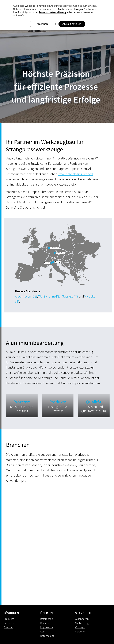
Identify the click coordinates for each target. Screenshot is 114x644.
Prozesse (9, 623)
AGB (43, 631)
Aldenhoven (82, 619)
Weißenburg (82, 623)
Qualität (8, 627)
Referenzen (47, 619)
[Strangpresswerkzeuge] (31, 511)
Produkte (9, 619)
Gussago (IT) (70, 296)
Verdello (80, 631)
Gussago (80, 627)
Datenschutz (47, 636)
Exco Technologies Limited (75, 174)
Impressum (46, 627)
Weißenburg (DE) (49, 296)
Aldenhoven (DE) (26, 296)
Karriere (45, 623)
